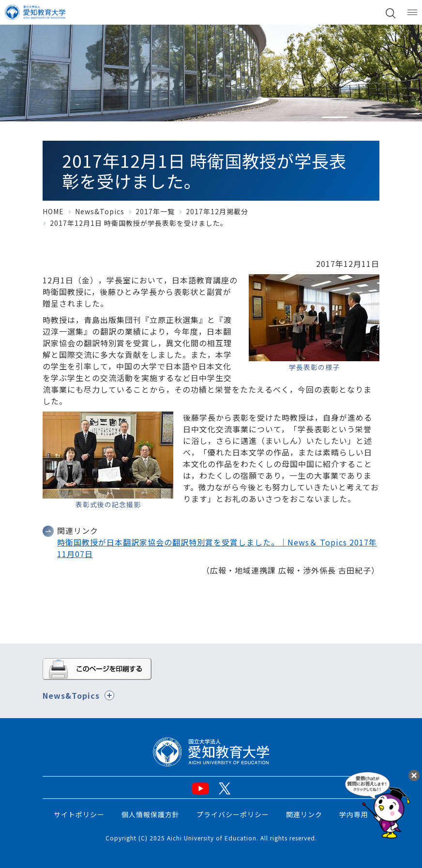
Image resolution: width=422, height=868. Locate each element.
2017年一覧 (155, 211)
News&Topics (100, 211)
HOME (53, 211)
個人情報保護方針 (151, 814)
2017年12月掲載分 (217, 211)
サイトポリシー (79, 814)
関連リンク (304, 814)
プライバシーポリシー (233, 814)
